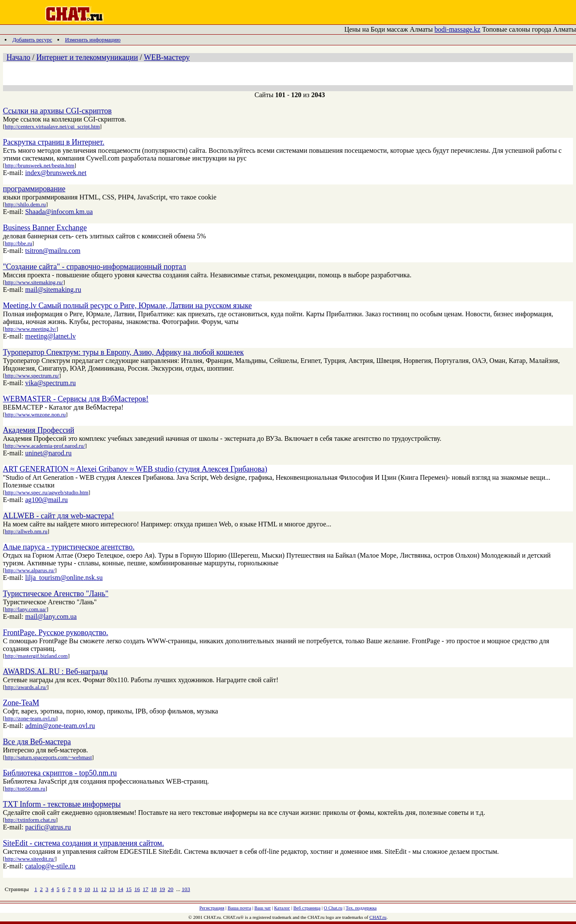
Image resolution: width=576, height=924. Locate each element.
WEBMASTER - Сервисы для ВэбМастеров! (76, 399)
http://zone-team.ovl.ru (30, 718)
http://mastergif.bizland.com (36, 656)
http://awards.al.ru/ (26, 687)
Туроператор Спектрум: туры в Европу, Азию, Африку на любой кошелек (124, 352)
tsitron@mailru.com (53, 251)
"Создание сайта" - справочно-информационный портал (95, 267)
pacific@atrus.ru (48, 827)
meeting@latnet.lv (51, 336)
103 (186, 889)
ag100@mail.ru (47, 500)
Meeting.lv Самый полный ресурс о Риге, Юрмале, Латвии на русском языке (127, 306)
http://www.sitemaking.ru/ (34, 282)
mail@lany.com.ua (51, 616)
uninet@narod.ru (48, 453)
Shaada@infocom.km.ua (59, 212)
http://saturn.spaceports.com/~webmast (48, 757)
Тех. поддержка (361, 908)
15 (129, 889)
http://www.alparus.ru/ (30, 570)
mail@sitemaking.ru (53, 290)
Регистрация (212, 908)
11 (96, 889)
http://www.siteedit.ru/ (30, 859)
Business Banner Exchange (45, 228)
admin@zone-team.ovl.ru (60, 726)
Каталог (282, 908)
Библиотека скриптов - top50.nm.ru (60, 773)
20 (171, 889)
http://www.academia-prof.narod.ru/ (45, 446)
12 (104, 889)
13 (112, 889)
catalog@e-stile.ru (50, 866)
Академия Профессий (39, 430)
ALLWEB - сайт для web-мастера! (59, 516)
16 (137, 889)
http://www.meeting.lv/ (30, 329)
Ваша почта (240, 908)
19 (162, 889)
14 (121, 889)
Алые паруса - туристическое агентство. (69, 547)
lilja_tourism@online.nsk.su (64, 578)
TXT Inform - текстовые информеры (62, 804)
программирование (34, 189)
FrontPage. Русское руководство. (56, 633)
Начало (18, 57)
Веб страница (307, 908)
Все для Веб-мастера (37, 742)
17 (145, 889)
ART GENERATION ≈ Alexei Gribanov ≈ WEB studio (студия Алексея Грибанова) (135, 469)
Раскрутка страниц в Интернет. (54, 142)
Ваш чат (263, 908)
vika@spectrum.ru (51, 383)
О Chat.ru (333, 908)
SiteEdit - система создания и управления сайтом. (84, 843)
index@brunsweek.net (56, 173)
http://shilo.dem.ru (25, 204)
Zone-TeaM (21, 703)
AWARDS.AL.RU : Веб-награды (55, 671)
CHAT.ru (378, 917)
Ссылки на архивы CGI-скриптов (57, 111)
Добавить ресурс (32, 40)
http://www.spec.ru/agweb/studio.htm (46, 492)
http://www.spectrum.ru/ (32, 376)
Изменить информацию (93, 40)
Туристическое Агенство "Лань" (56, 594)
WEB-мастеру (167, 57)
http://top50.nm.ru (25, 789)
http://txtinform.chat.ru (30, 820)
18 (154, 889)
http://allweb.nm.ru (26, 531)
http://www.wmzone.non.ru (35, 414)
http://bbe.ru (18, 243)
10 (87, 889)
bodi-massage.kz (458, 29)
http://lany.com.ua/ (25, 609)
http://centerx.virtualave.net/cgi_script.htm (52, 126)
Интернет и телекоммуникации (87, 57)
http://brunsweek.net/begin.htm (39, 165)
